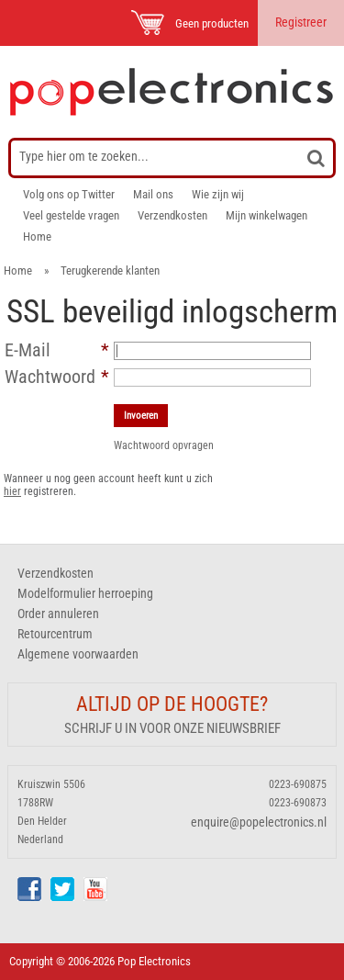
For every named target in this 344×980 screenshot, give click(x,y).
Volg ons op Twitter (69, 194)
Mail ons (153, 194)
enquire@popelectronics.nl (259, 822)
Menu (39, 23)
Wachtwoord (50, 377)
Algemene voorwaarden (78, 654)
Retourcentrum (55, 634)
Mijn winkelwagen (266, 215)
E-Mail (28, 350)
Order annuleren (58, 614)
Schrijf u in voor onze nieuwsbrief (172, 728)
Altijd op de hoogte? (172, 704)
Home (37, 237)
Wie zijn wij (218, 194)
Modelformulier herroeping (85, 593)
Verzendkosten (172, 215)
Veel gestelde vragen (71, 215)
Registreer (301, 22)
